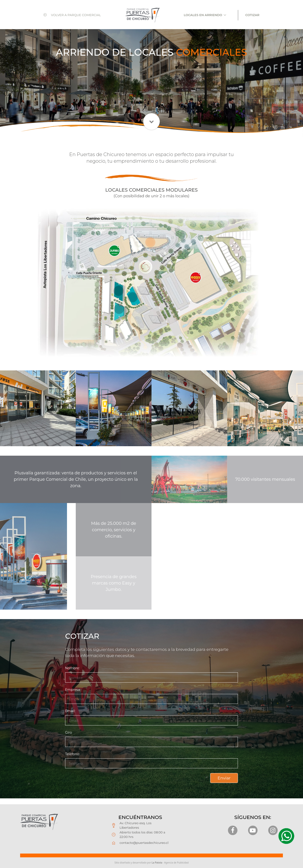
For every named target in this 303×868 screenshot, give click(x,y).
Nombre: (72, 668)
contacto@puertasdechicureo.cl (144, 843)
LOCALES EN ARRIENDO (203, 15)
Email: (70, 711)
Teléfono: (73, 754)
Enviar (224, 778)
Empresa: (73, 690)
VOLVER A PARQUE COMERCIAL (72, 15)
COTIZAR (252, 15)
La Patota (157, 863)
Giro (69, 733)
